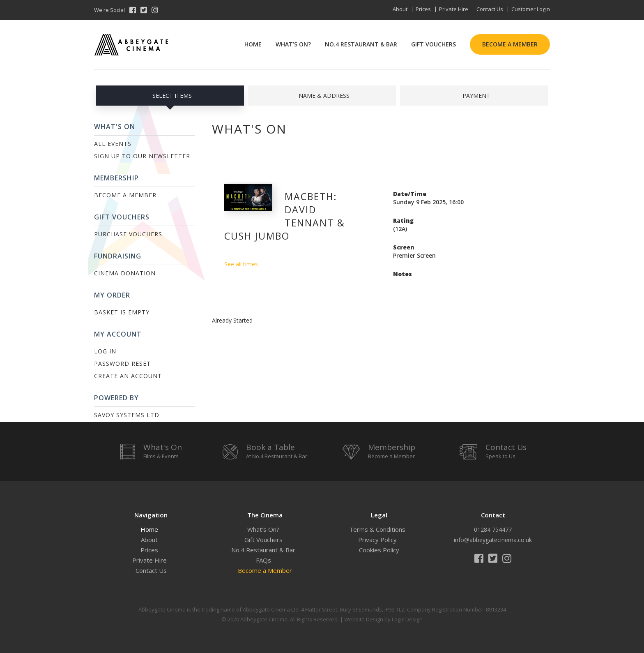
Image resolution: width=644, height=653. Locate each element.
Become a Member (510, 44)
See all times (241, 264)
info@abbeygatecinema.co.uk (493, 540)
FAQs (263, 560)
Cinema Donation (125, 273)
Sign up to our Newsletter (142, 156)
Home (253, 44)
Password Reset (122, 363)
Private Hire (454, 9)
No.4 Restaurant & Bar (361, 44)
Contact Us (490, 9)
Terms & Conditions (377, 529)
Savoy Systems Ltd (127, 415)
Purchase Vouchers (128, 234)
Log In (105, 351)
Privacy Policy (377, 540)
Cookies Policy (379, 550)
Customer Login (531, 9)
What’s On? (293, 44)
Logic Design (407, 619)
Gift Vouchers (434, 44)
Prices (423, 9)
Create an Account (128, 376)
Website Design (364, 619)
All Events (113, 144)
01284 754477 (493, 530)
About (400, 9)
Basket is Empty (122, 312)
